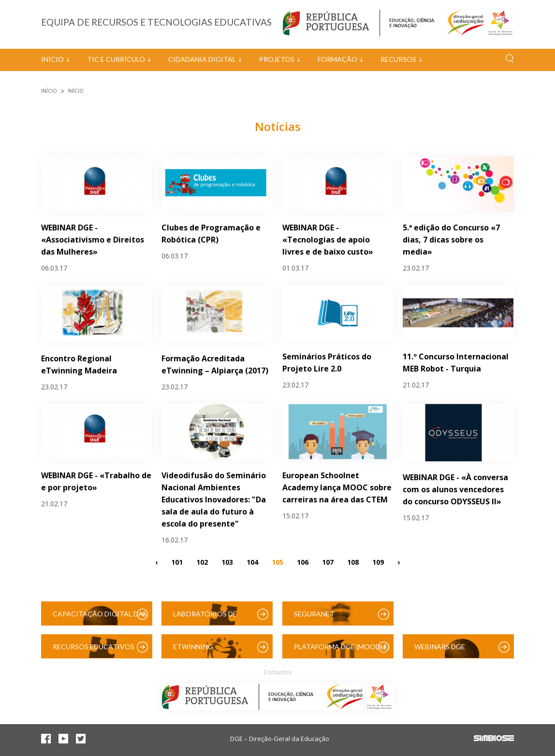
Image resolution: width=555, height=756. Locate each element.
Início (52, 59)
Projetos (277, 59)
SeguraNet (314, 614)
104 (252, 562)
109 (378, 562)
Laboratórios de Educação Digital (207, 618)
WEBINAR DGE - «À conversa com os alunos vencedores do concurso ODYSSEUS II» (455, 489)
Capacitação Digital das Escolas (100, 618)
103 (227, 562)
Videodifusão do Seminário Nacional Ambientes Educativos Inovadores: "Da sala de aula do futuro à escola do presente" (214, 499)
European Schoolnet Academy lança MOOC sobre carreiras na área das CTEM (337, 487)
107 (328, 562)
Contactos (277, 672)
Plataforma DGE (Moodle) (342, 647)
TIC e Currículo (116, 59)
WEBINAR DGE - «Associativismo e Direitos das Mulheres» (93, 240)
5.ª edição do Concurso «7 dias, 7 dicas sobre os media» (451, 240)
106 (303, 562)
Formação (337, 59)
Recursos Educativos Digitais (94, 650)
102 (202, 562)
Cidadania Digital (202, 59)
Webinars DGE (440, 647)
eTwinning (193, 647)
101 (177, 562)
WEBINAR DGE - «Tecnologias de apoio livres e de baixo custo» (328, 240)
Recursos (398, 59)
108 (353, 562)
